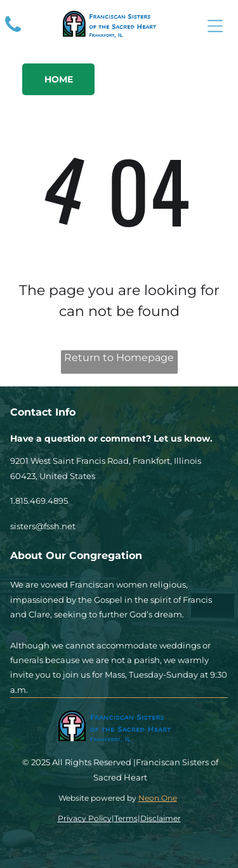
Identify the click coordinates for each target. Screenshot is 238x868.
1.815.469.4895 (39, 501)
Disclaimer (161, 818)
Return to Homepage (119, 358)
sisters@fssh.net (43, 526)
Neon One (158, 798)
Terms (126, 818)
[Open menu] (215, 26)
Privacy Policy (85, 818)
